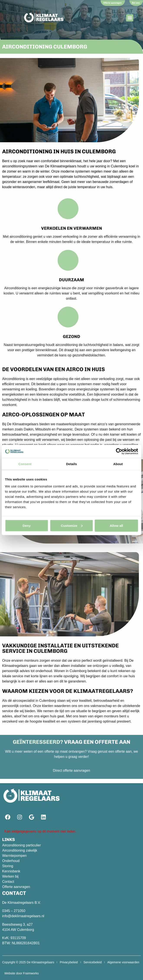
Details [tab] (71, 464)
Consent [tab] (25, 464)
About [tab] (118, 464)
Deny (27, 525)
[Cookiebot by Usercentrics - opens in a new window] (119, 451)
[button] (130, 18)
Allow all (116, 525)
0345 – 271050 (14, 911)
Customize (72, 525)
